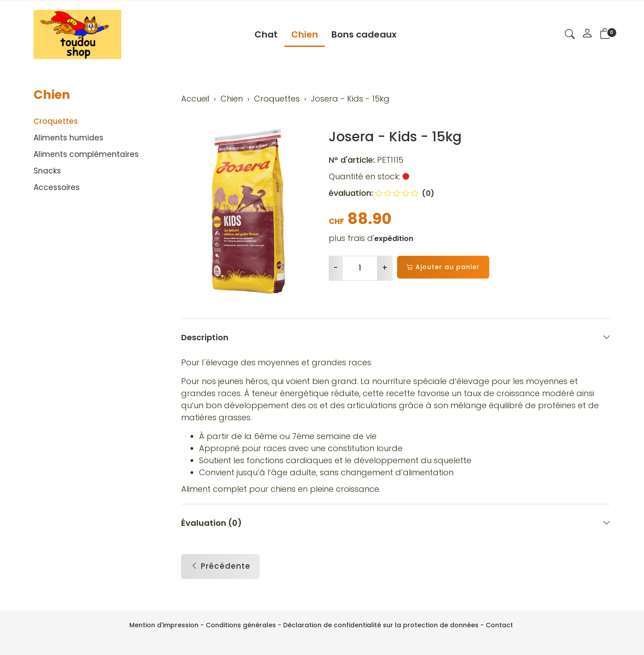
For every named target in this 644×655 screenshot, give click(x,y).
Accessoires (57, 187)
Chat (266, 34)
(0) (405, 193)
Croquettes (56, 121)
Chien (305, 34)
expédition (394, 239)
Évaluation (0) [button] (396, 523)
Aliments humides (68, 138)
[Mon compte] (587, 34)
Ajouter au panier (443, 267)
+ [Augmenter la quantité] (385, 268)
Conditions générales (241, 625)
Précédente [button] (220, 566)
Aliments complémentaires (86, 154)
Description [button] (396, 337)
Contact (499, 625)
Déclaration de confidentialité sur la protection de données (381, 625)
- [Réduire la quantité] (336, 268)
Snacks (47, 171)
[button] (570, 35)
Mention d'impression (164, 625)
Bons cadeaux (364, 34)
